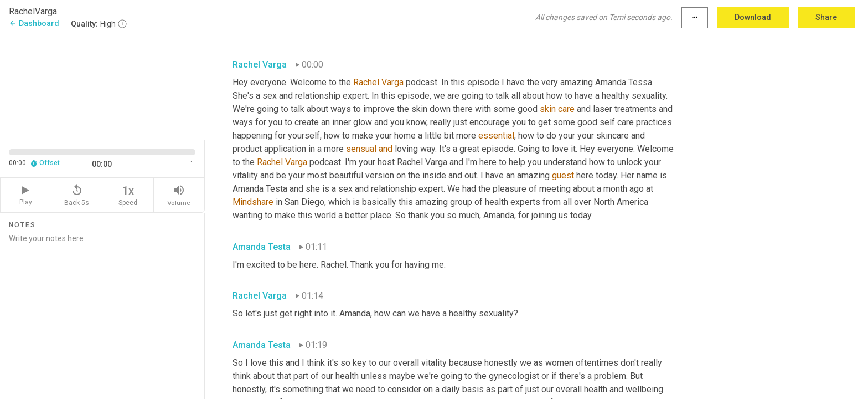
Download (753, 17)
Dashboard (34, 23)
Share (826, 17)
